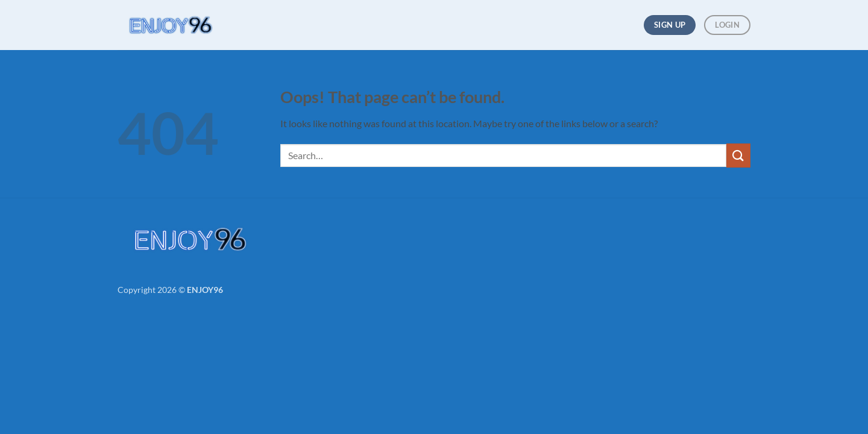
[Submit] (738, 155)
